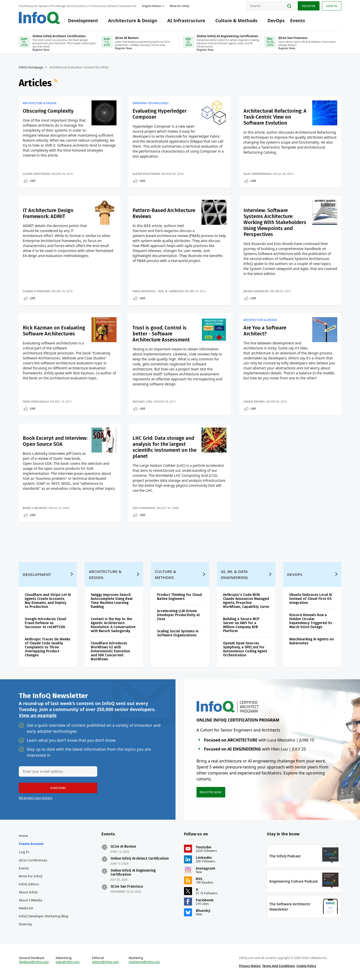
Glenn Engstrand (36, 174)
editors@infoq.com (105, 962)
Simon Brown (254, 401)
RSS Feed (56, 83)
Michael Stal (142, 401)
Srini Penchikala (36, 401)
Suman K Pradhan (36, 291)
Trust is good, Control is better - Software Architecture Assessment (161, 334)
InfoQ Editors (29, 884)
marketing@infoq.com (144, 962)
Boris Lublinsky (35, 508)
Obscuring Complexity (48, 111)
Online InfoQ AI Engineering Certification (133, 873)
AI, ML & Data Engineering (234, 574)
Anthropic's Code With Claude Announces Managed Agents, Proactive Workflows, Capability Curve (246, 601)
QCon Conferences (33, 860)
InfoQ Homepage (31, 67)
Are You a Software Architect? (265, 331)
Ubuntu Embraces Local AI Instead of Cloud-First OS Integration (311, 599)
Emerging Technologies (150, 103)
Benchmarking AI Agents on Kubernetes (311, 641)
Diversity (25, 924)
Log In (24, 852)
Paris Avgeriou (144, 291)
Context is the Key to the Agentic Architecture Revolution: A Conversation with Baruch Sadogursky (113, 625)
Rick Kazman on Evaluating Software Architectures (54, 331)
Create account (31, 844)
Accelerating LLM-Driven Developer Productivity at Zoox (178, 615)
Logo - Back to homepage (39, 18)
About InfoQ (28, 892)
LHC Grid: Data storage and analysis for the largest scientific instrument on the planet (164, 447)
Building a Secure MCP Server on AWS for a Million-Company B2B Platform (241, 625)
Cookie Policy (306, 966)
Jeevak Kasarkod (256, 291)
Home (23, 836)
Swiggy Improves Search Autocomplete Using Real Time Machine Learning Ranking (112, 601)
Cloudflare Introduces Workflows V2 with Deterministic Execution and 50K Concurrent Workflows (110, 651)
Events (297, 20)
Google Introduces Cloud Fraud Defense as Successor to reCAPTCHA (45, 623)
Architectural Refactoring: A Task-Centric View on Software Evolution (275, 117)
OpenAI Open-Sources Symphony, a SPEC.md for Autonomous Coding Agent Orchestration (245, 649)
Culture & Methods (236, 20)
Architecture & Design (133, 20)
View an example (38, 715)
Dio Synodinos (144, 508)
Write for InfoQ (30, 876)
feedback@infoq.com (34, 962)
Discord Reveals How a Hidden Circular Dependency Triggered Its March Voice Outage (311, 621)
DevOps (276, 20)
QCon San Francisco (127, 887)
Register (308, 6)
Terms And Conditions (279, 966)
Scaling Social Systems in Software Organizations (178, 633)
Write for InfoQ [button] (179, 6)
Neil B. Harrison (171, 291)
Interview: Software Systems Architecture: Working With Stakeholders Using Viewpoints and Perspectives (275, 222)
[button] (58, 788)
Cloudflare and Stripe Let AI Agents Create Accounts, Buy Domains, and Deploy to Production (48, 601)
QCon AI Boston (123, 847)
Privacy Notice (250, 966)
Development (83, 20)
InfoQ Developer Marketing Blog (43, 916)
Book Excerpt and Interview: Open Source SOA (55, 441)
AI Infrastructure (186, 20)
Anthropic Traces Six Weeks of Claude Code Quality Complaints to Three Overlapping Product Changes (47, 647)
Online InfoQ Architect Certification (140, 859)
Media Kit (26, 908)
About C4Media (30, 900)
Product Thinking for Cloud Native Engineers (179, 597)
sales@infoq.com (67, 962)
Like (33, 181)
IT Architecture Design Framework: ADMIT (48, 213)
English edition (152, 6)
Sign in (332, 6)
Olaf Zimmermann (258, 174)
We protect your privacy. (36, 798)
